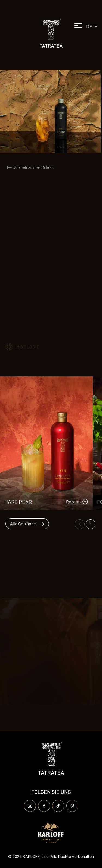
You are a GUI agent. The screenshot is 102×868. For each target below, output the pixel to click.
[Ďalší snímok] (91, 524)
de (93, 26)
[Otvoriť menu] (78, 27)
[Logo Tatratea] (51, 33)
